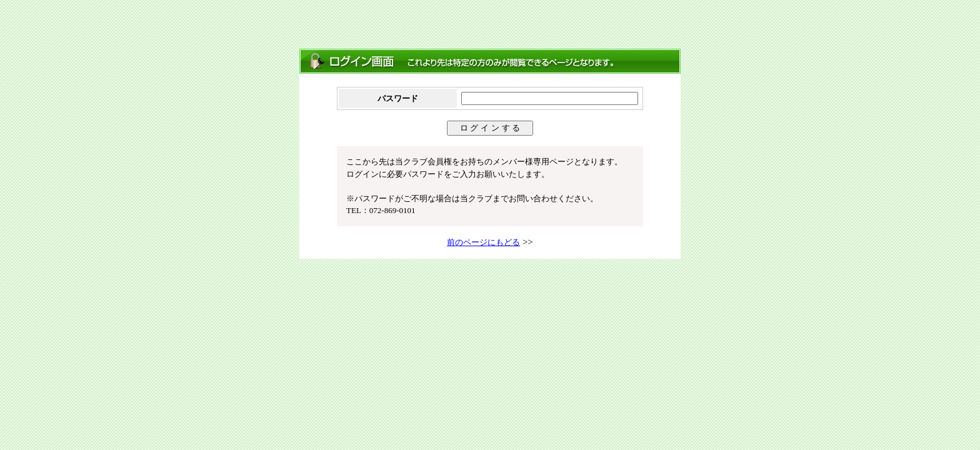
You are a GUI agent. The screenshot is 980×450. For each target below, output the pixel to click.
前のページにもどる (483, 242)
